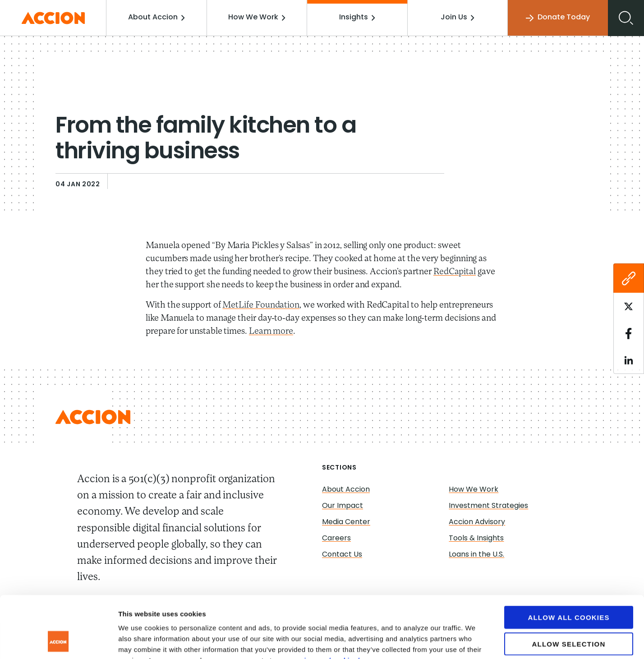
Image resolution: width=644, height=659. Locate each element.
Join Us (458, 18)
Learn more (271, 332)
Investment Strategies (488, 506)
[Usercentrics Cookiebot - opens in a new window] (58, 641)
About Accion (157, 18)
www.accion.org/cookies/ (317, 605)
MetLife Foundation (261, 305)
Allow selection (569, 588)
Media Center (346, 522)
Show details (473, 641)
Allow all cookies (568, 562)
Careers (336, 539)
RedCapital (455, 272)
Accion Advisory (477, 522)
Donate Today (558, 18)
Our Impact (343, 506)
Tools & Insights (476, 539)
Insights (358, 18)
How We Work (257, 18)
